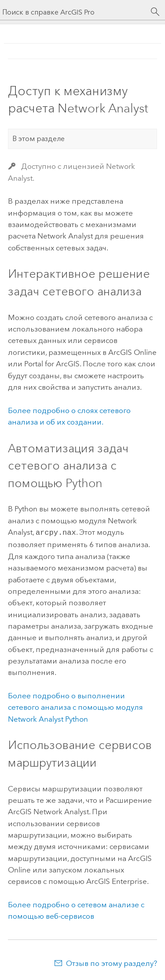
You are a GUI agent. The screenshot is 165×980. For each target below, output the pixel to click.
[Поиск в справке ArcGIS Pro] (74, 12)
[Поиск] (155, 12)
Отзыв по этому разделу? (112, 962)
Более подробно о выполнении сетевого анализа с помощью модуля (75, 706)
